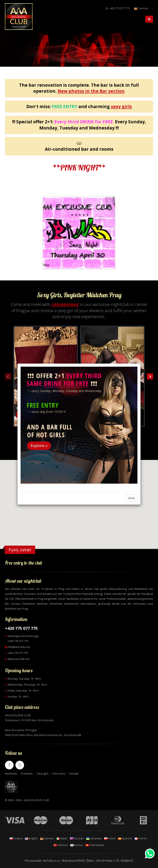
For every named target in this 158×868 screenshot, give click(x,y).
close (131, 498)
